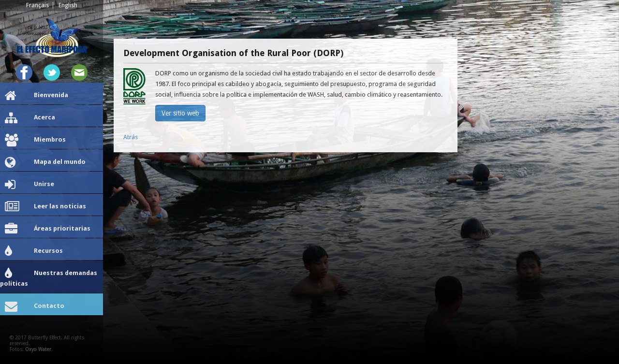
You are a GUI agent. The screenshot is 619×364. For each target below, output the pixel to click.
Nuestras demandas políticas (49, 277)
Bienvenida (37, 96)
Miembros (35, 140)
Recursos (34, 251)
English (68, 5)
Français (37, 5)
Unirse (29, 185)
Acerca (30, 118)
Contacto (35, 306)
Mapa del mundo (45, 162)
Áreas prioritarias (48, 229)
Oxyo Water (38, 349)
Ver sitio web (180, 113)
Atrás (131, 137)
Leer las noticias (45, 207)
